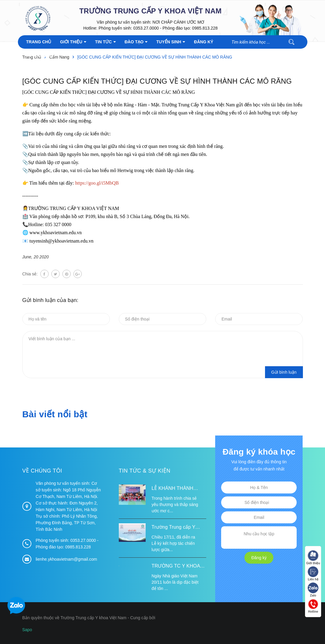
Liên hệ (313, 574)
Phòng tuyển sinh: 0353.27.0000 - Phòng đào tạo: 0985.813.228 (158, 28)
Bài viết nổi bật (55, 414)
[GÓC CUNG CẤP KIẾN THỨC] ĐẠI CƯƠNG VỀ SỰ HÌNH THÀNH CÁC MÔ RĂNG (157, 81)
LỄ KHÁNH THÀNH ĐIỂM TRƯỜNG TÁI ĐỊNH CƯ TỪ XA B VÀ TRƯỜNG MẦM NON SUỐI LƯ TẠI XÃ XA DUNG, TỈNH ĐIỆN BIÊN (178, 489)
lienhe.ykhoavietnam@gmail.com (67, 559)
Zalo (313, 590)
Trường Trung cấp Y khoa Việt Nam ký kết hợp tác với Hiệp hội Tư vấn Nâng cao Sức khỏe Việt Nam (178, 528)
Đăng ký (259, 558)
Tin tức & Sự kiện (145, 471)
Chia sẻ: (30, 274)
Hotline (313, 606)
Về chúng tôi (42, 471)
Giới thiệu (313, 558)
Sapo (27, 630)
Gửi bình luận (284, 372)
